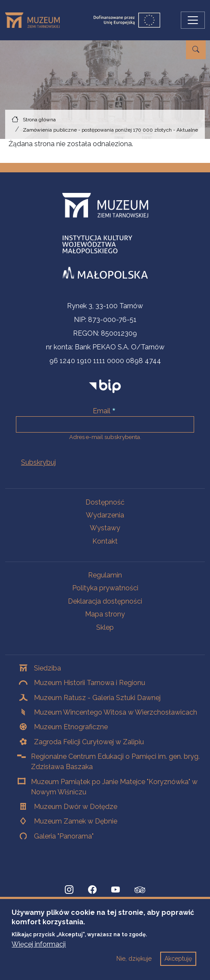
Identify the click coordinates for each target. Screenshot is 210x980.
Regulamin (105, 575)
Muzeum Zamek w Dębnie (76, 821)
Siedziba (47, 668)
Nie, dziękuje (134, 965)
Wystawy (105, 528)
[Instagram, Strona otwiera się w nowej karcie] (69, 890)
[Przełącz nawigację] (193, 20)
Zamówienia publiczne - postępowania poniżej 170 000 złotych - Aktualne (110, 130)
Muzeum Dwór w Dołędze (76, 807)
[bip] (105, 386)
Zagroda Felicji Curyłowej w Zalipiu (89, 742)
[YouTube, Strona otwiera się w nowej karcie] (116, 890)
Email (102, 411)
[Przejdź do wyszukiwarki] (196, 50)
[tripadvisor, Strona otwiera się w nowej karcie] (140, 891)
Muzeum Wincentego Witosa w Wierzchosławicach (116, 712)
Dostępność (105, 502)
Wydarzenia (105, 515)
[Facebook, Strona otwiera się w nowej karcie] (92, 890)
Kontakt (105, 541)
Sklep (105, 627)
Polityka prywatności (105, 588)
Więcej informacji (39, 951)
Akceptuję (178, 965)
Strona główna (39, 120)
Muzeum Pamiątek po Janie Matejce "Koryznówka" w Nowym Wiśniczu (114, 787)
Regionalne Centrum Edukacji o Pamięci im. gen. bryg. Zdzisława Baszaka (115, 762)
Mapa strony (105, 614)
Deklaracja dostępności (105, 601)
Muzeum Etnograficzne (71, 727)
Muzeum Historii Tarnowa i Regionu (90, 683)
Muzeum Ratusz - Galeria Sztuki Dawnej (97, 698)
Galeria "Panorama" (64, 836)
